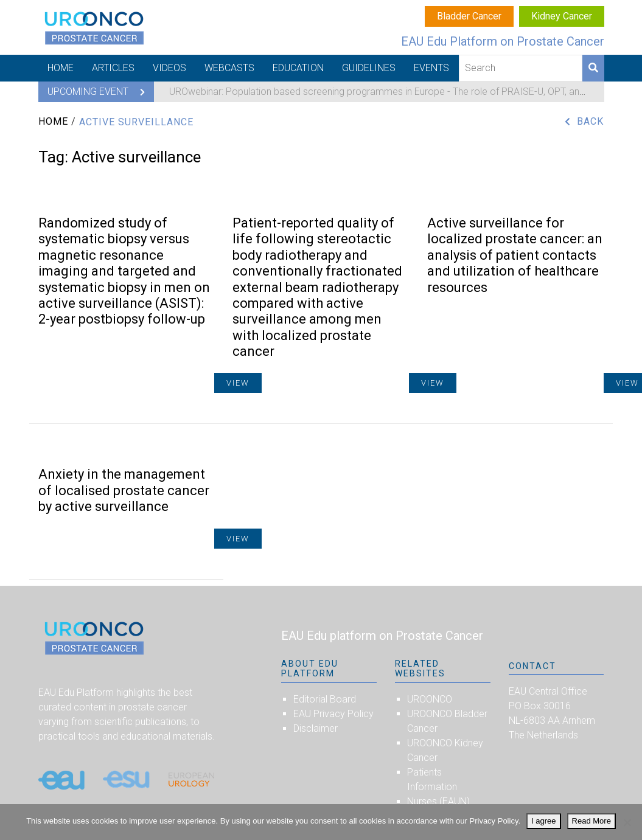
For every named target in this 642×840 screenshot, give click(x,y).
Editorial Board (325, 699)
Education (298, 68)
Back (590, 121)
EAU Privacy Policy (333, 714)
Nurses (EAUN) (438, 801)
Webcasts (229, 68)
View (238, 539)
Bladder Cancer (469, 16)
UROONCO (430, 699)
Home (61, 68)
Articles (113, 68)
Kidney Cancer (562, 16)
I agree (543, 821)
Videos (169, 68)
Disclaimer (316, 728)
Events (431, 68)
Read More (591, 821)
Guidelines (369, 68)
